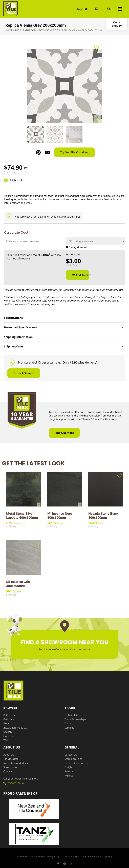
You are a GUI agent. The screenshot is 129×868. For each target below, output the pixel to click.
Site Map (108, 855)
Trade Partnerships (75, 719)
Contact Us (10, 769)
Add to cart (83, 275)
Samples (69, 727)
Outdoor (8, 735)
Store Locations (73, 757)
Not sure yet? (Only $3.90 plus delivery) (47, 217)
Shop (18, 30)
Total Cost (73, 255)
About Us (9, 753)
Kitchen (8, 731)
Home (9, 30)
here (114, 301)
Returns (69, 769)
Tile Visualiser (11, 757)
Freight (69, 765)
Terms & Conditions (91, 855)
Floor (6, 723)
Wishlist (69, 773)
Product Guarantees (76, 761)
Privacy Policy (72, 855)
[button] (109, 9)
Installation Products (15, 727)
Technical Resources (76, 715)
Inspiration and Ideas (16, 761)
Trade (68, 723)
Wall (6, 739)
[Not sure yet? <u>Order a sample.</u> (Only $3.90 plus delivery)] (9, 216)
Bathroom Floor (49, 30)
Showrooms (10, 765)
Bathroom (30, 30)
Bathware (9, 719)
